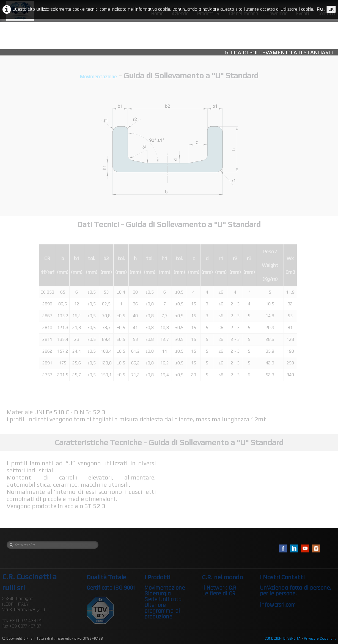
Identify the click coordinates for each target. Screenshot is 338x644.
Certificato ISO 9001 (111, 588)
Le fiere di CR (219, 594)
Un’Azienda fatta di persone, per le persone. (295, 591)
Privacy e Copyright (320, 639)
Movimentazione (98, 76)
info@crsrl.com (278, 605)
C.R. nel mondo (222, 577)
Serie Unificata (163, 600)
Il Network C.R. (220, 588)
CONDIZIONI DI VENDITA (283, 639)
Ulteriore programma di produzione (162, 611)
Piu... (321, 9)
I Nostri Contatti (282, 577)
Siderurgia (158, 594)
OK (331, 9)
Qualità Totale (106, 577)
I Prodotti (157, 577)
